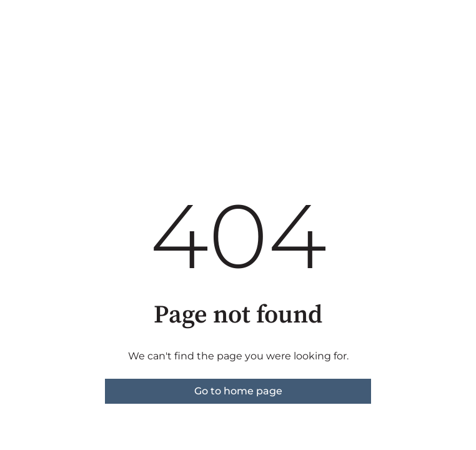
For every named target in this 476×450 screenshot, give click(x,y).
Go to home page (238, 391)
